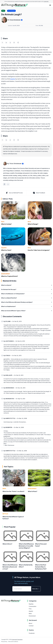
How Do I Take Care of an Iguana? (39, 250)
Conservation (33, 606)
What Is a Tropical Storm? (10, 276)
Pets (3, 222)
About (31, 623)
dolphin (13, 79)
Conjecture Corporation (17, 639)
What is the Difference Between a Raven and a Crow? (10, 567)
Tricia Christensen (15, 20)
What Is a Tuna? (6, 250)
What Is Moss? (33, 491)
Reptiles (5, 514)
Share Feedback (39, 193)
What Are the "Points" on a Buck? (13, 491)
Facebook (32, 633)
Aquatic (4, 248)
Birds (4, 489)
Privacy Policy (4, 642)
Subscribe (36, 589)
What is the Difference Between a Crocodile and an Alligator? (26, 546)
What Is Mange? (33, 224)
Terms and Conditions (13, 642)
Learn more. (46, 1)
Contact (31, 626)
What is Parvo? (7, 544)
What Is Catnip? (6, 224)
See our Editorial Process (14, 193)
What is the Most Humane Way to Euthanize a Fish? (41, 567)
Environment (6, 274)
